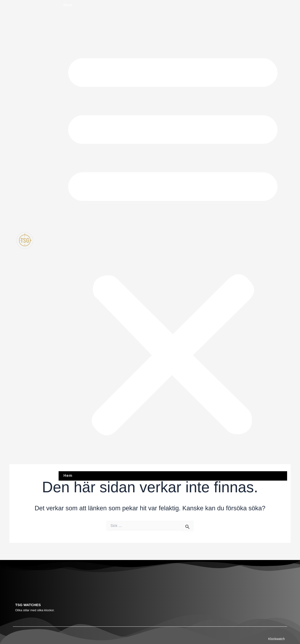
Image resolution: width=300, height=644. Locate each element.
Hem (68, 5)
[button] (173, 241)
